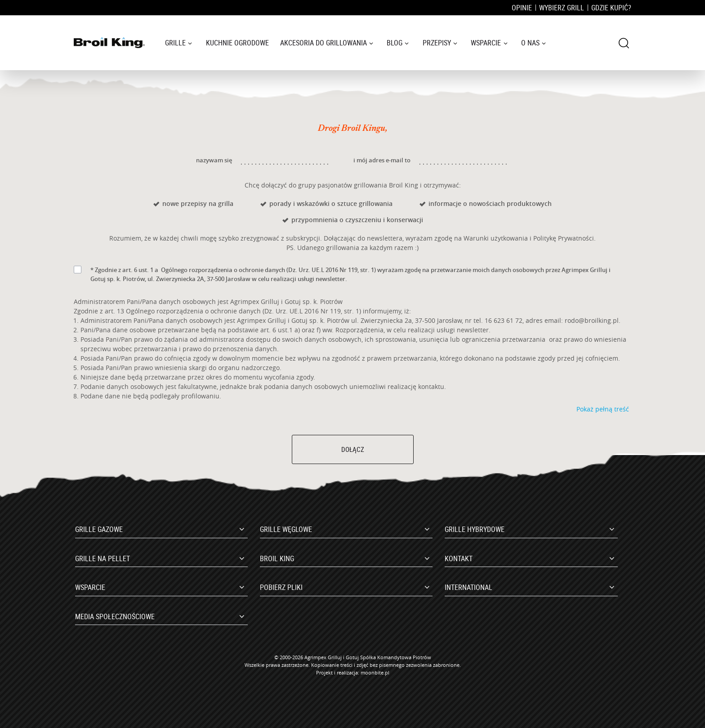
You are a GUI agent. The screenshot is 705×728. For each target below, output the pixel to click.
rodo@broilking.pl (592, 320)
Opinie (522, 8)
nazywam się (214, 160)
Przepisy (437, 43)
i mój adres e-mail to (382, 160)
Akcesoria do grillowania (323, 43)
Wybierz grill (562, 8)
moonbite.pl (375, 672)
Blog (395, 43)
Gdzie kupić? (611, 8)
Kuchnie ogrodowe (237, 43)
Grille (175, 43)
